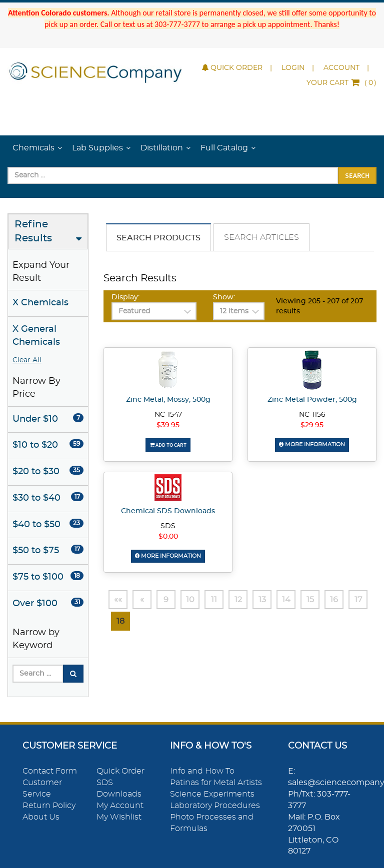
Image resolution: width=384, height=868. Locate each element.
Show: (224, 297)
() (341, 83)
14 (286, 600)
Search (357, 175)
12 (238, 600)
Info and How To (202, 771)
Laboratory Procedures (215, 806)
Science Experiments (212, 794)
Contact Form (50, 771)
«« (118, 600)
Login (293, 68)
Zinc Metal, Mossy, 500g (168, 400)
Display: (125, 297)
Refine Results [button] (33, 232)
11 (214, 600)
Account (341, 68)
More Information (312, 444)
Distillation (162, 148)
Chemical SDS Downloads (168, 511)
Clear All (27, 360)
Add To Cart (168, 445)
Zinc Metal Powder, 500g (312, 400)
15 (310, 600)
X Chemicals (40, 303)
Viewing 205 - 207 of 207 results (319, 306)
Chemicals (33, 148)
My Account (120, 806)
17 (358, 600)
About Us (41, 817)
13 (262, 600)
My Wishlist (119, 817)
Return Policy (49, 806)
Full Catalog (224, 148)
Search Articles (261, 237)
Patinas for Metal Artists (216, 783)
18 (120, 621)
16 (334, 600)
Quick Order (232, 68)
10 (190, 600)
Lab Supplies (97, 148)
